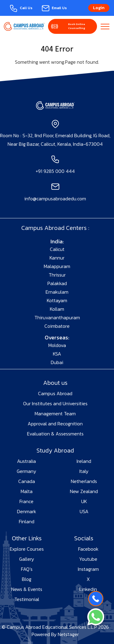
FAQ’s (27, 569)
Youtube (88, 559)
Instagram (88, 569)
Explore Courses (27, 549)
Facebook (88, 549)
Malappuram (57, 266)
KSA (57, 354)
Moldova (57, 345)
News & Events (27, 589)
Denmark (27, 511)
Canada (27, 481)
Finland (27, 521)
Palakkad (57, 283)
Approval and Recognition (55, 424)
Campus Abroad (55, 393)
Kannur (57, 258)
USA (84, 511)
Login (99, 8)
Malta (27, 491)
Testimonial (27, 599)
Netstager (68, 634)
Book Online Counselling (77, 26)
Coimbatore (57, 326)
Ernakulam (57, 292)
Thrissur (57, 275)
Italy (84, 471)
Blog (27, 579)
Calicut (57, 249)
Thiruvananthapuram (57, 317)
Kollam (57, 309)
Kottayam (57, 300)
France (26, 501)
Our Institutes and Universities (55, 403)
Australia (26, 461)
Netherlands (84, 481)
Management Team (55, 413)
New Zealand (84, 491)
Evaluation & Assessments (55, 434)
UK (84, 501)
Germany (26, 471)
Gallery (27, 559)
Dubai (57, 362)
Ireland (84, 461)
